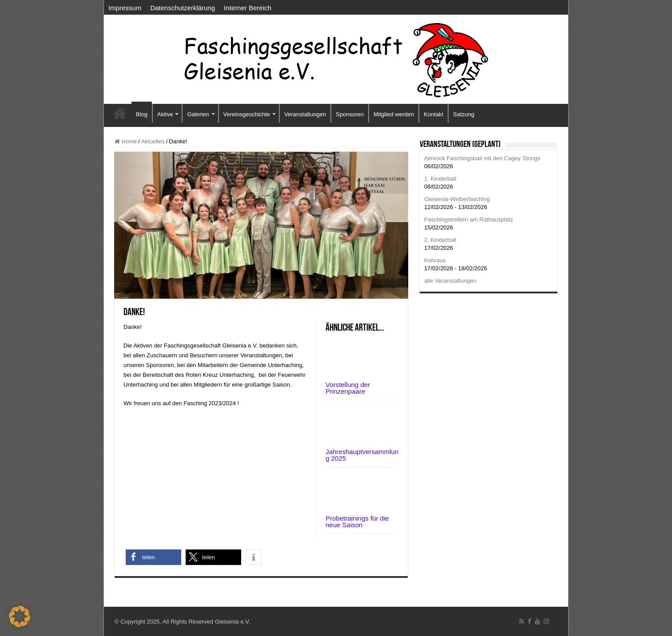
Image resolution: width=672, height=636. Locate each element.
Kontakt (433, 114)
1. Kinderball (440, 179)
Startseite (120, 113)
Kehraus (435, 260)
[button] (153, 557)
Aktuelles (153, 141)
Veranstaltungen (305, 114)
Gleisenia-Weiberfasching (457, 199)
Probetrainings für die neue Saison (357, 521)
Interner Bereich (248, 8)
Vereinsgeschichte (247, 114)
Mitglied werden (394, 114)
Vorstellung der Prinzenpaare (348, 388)
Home (126, 141)
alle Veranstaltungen (450, 281)
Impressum (125, 8)
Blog (142, 114)
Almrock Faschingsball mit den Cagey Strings (482, 158)
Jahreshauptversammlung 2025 (362, 455)
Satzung (464, 114)
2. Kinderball (440, 240)
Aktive (165, 114)
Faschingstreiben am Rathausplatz (469, 219)
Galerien (198, 114)
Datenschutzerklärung (183, 8)
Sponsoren (350, 114)
